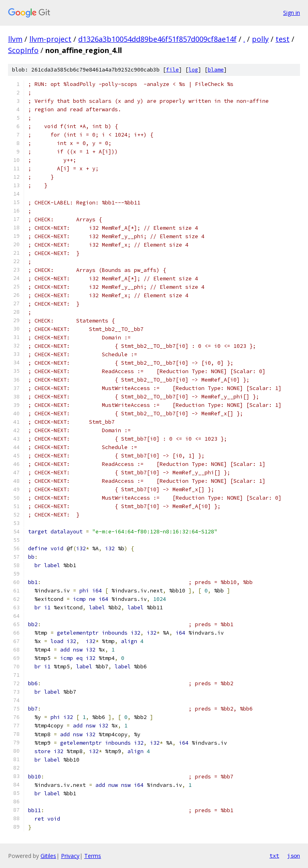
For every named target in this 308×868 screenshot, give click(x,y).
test (283, 39)
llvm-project (50, 39)
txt (274, 856)
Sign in (292, 13)
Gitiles (48, 856)
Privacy (70, 856)
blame (216, 70)
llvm (15, 39)
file (172, 70)
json (294, 856)
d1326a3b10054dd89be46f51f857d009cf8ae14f (157, 39)
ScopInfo (23, 50)
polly (260, 39)
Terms (93, 856)
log (193, 70)
